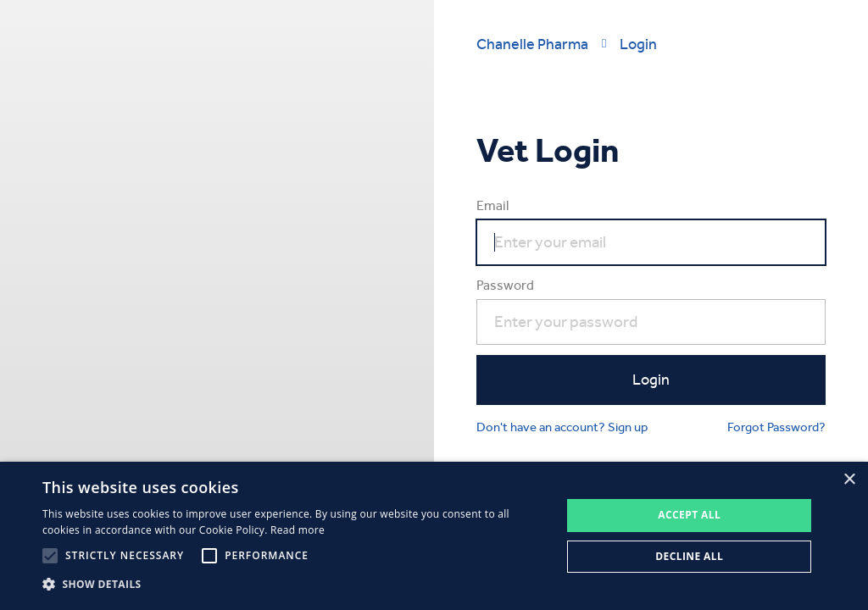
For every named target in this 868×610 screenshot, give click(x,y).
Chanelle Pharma (532, 44)
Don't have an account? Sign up (562, 427)
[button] (294, 585)
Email (492, 205)
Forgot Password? (776, 427)
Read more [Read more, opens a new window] (298, 530)
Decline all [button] (689, 556)
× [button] (849, 480)
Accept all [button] (689, 515)
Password (505, 285)
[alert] (434, 536)
